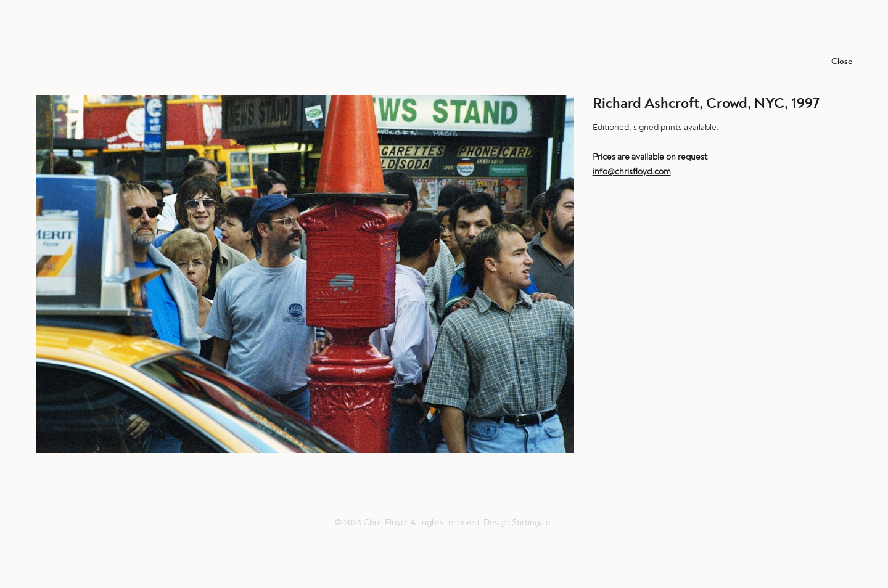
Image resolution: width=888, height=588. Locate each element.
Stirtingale (531, 522)
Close (842, 61)
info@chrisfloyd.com (632, 172)
